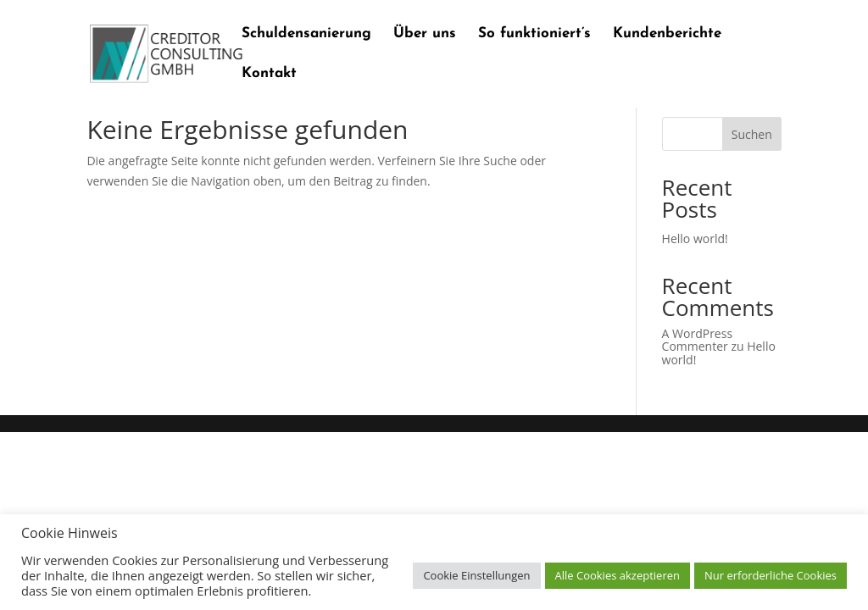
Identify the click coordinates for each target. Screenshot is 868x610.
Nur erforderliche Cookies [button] (771, 575)
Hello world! (695, 238)
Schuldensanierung (306, 34)
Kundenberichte (667, 34)
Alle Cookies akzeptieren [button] (618, 575)
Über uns (425, 34)
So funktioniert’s (534, 34)
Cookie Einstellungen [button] (476, 575)
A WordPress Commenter (697, 340)
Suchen (752, 134)
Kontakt (269, 74)
